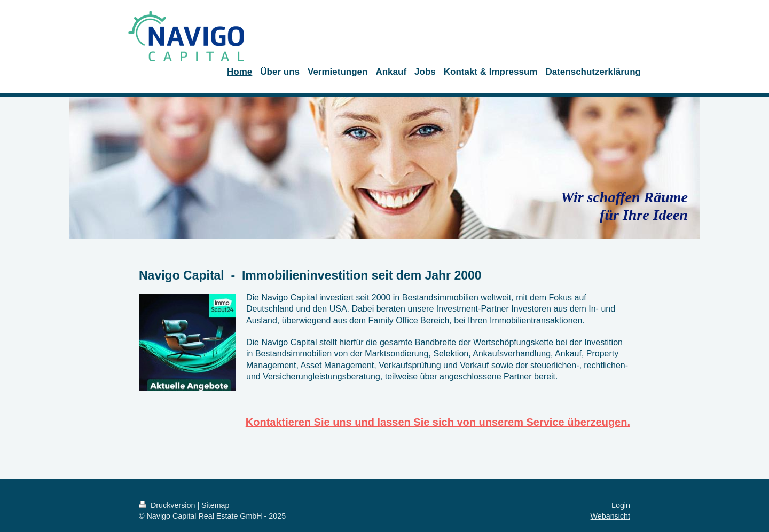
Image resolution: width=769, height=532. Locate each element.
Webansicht (610, 516)
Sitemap (215, 505)
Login (621, 505)
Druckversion (168, 505)
